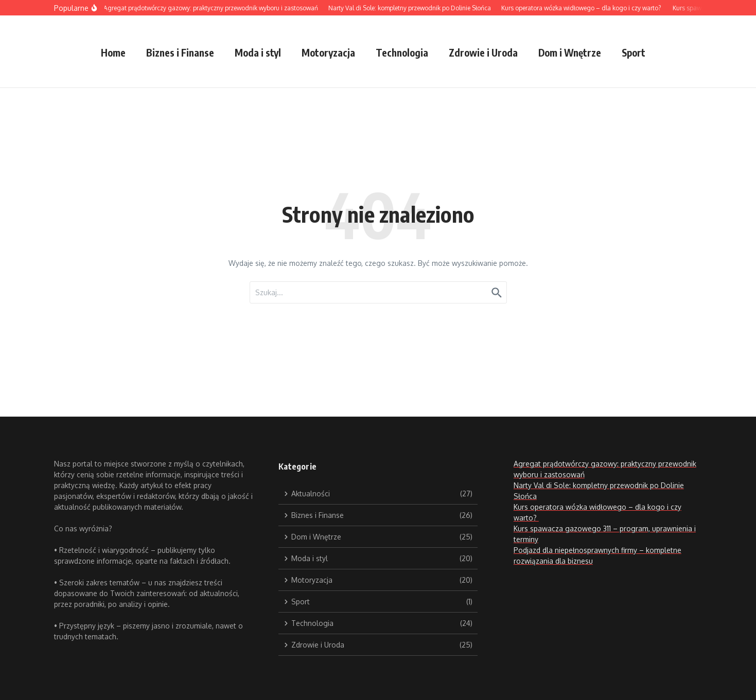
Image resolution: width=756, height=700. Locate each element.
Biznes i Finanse (180, 52)
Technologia (402, 52)
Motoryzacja (328, 52)
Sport (634, 52)
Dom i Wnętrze (570, 52)
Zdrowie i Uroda (483, 52)
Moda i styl (258, 52)
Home (113, 52)
